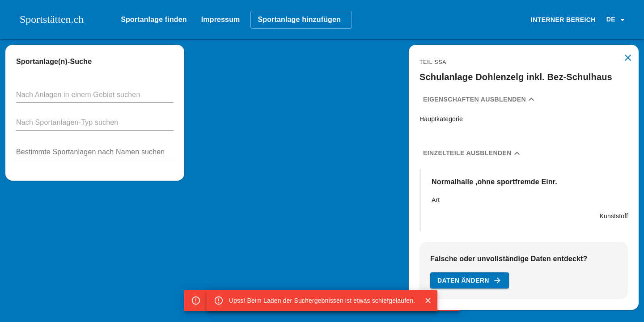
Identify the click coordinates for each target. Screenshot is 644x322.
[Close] (428, 301)
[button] (617, 20)
